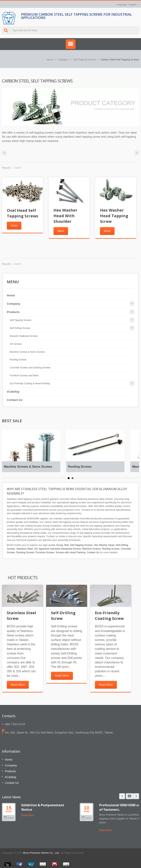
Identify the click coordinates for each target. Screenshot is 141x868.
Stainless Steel (25, 549)
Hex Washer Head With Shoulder (65, 216)
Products (13, 312)
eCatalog (13, 392)
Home (50, 60)
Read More (18, 685)
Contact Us (15, 400)
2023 (9, 818)
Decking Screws (25, 552)
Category (63, 60)
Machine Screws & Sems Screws (27, 352)
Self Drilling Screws (20, 328)
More (14, 225)
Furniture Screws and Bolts (24, 376)
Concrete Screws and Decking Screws (30, 368)
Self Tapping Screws (85, 60)
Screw (60, 545)
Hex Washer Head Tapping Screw (114, 216)
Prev (122, 796)
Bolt (67, 545)
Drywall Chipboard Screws (24, 336)
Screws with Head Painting (71, 552)
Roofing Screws (18, 360)
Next (136, 796)
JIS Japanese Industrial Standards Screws (58, 549)
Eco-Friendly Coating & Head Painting (30, 383)
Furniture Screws (45, 552)
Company (14, 304)
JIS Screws (16, 344)
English (133, 5)
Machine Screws (91, 549)
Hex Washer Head (104, 545)
